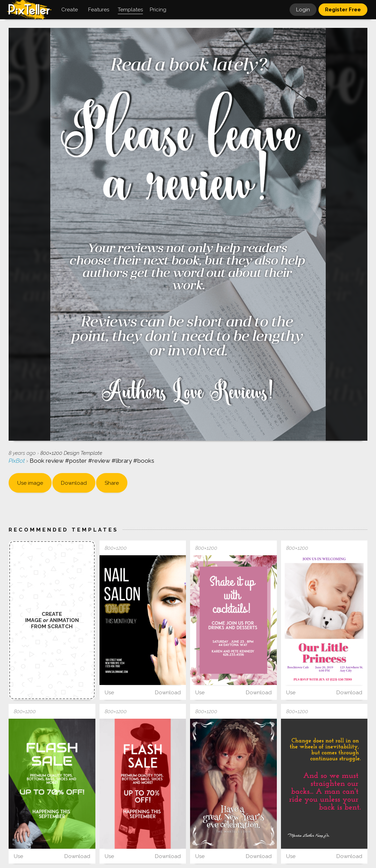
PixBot (17, 461)
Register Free (343, 10)
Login (303, 10)
